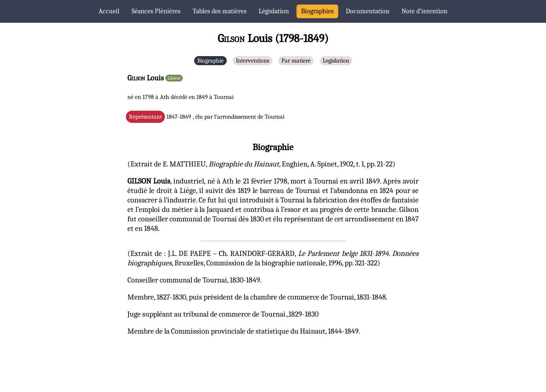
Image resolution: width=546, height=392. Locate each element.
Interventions (253, 61)
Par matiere (296, 61)
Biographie (210, 61)
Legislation (336, 61)
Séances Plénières (156, 11)
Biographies (317, 11)
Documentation (368, 11)
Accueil (109, 11)
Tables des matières (220, 11)
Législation (274, 11)
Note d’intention (424, 11)
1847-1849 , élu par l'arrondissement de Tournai (207, 117)
